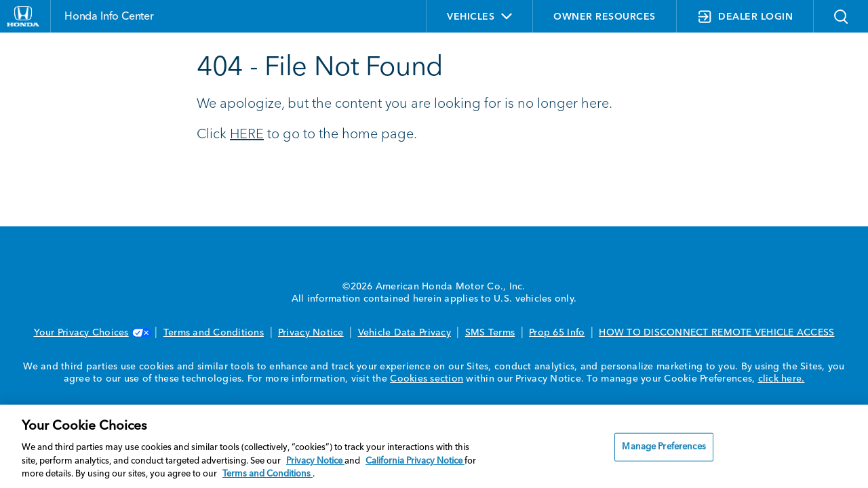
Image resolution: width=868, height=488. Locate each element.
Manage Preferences (664, 447)
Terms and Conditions (214, 333)
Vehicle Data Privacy (405, 333)
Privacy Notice (311, 333)
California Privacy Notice (415, 461)
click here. (782, 379)
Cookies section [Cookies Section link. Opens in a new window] (427, 379)
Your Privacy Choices (92, 333)
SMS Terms (490, 333)
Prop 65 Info (557, 333)
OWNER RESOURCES (605, 17)
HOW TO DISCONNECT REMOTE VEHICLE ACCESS (716, 333)
